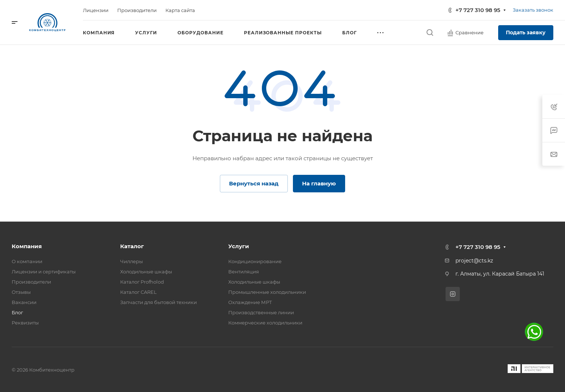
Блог (17, 312)
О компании (27, 261)
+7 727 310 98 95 (478, 10)
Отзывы (21, 292)
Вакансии (24, 302)
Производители (31, 282)
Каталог (132, 246)
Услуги (239, 246)
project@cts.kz (474, 261)
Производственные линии (261, 312)
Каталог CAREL (138, 292)
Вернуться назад (254, 183)
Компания (27, 246)
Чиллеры (131, 261)
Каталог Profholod (142, 282)
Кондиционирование (255, 261)
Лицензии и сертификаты (44, 272)
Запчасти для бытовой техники (159, 302)
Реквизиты (25, 323)
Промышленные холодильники (267, 292)
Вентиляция (244, 272)
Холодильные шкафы (146, 272)
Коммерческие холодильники (265, 323)
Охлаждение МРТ (250, 302)
